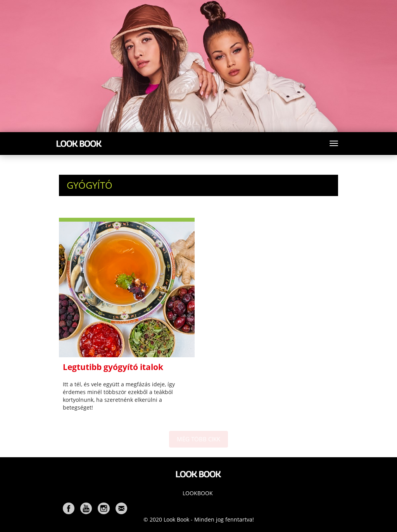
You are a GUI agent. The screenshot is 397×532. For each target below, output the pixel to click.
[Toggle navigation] (334, 143)
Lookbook (198, 493)
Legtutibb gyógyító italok (113, 367)
